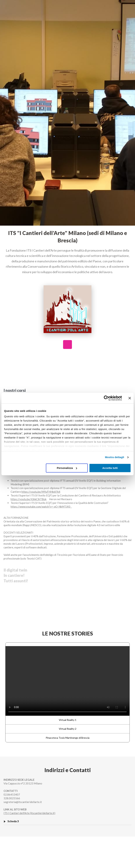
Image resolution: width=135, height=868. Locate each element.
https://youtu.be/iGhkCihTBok (29, 499)
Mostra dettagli (114, 457)
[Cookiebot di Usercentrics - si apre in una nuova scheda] (106, 398)
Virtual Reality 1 (68, 720)
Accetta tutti (110, 468)
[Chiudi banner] (130, 398)
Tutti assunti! (16, 581)
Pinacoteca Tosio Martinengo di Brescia (68, 738)
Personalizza (67, 468)
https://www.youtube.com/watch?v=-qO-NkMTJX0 (41, 507)
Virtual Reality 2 (68, 729)
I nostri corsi (15, 390)
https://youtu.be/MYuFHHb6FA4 (41, 492)
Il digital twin (15, 570)
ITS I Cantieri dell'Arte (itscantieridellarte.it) (29, 813)
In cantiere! (14, 575)
